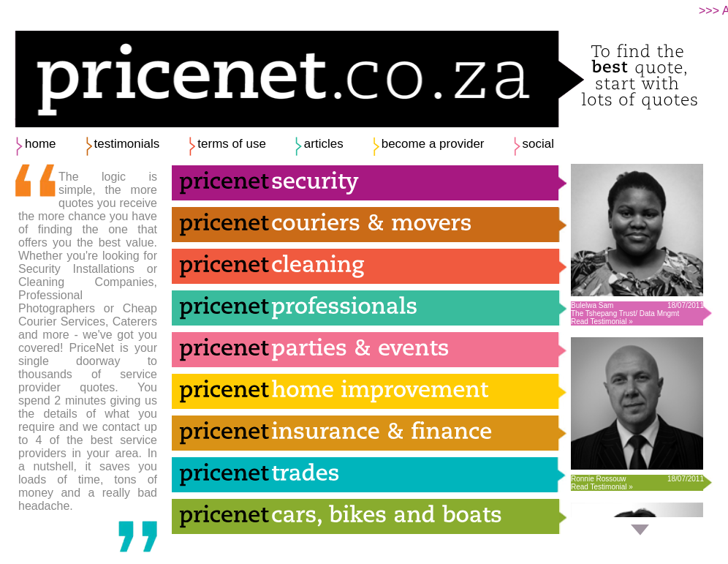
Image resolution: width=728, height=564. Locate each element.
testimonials (127, 144)
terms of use (232, 144)
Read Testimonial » (602, 322)
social (538, 144)
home (41, 144)
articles (324, 144)
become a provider (433, 144)
